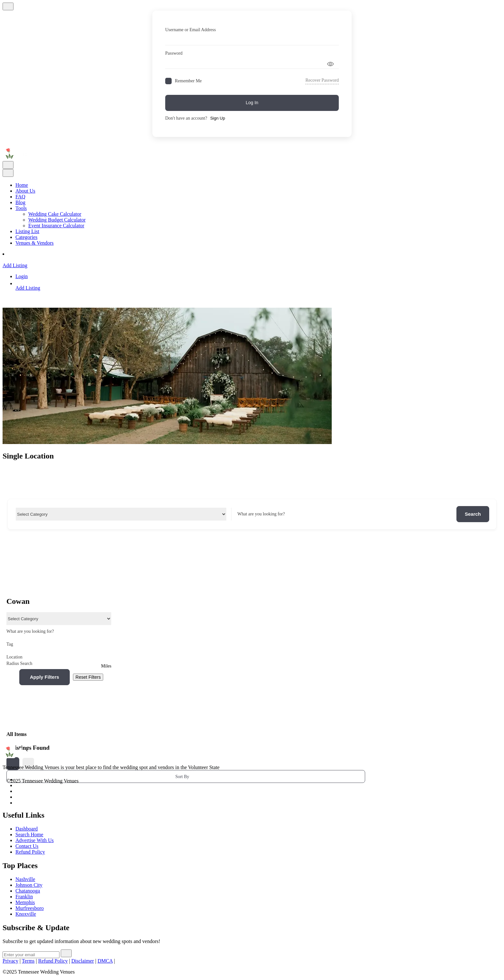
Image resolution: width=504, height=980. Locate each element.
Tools (21, 208)
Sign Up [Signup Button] (218, 118)
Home (22, 185)
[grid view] (13, 764)
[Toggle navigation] (8, 165)
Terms (28, 961)
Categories (26, 237)
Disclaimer (83, 961)
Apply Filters (45, 677)
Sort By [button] (182, 777)
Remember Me (188, 81)
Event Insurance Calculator (56, 226)
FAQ (20, 197)
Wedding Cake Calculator (55, 214)
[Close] (8, 6)
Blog (20, 202)
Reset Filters (88, 677)
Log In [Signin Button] (252, 103)
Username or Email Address (190, 30)
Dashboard (27, 829)
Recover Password (322, 80)
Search (473, 514)
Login (22, 276)
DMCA (105, 961)
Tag (59, 644)
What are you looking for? (261, 514)
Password (174, 53)
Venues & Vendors (35, 243)
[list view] (28, 764)
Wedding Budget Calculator (57, 220)
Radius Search (19, 663)
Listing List (27, 231)
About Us (25, 191)
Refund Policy (53, 961)
